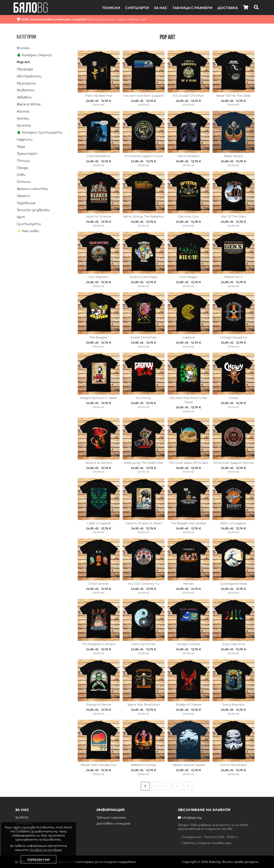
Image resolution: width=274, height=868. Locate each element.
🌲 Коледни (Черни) (34, 55)
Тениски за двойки (33, 210)
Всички (23, 48)
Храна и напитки (32, 189)
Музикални (27, 83)
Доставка (228, 8)
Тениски (111, 8)
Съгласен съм (39, 860)
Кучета (24, 125)
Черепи (24, 196)
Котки (23, 118)
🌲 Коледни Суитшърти (40, 132)
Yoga (21, 146)
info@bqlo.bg (190, 818)
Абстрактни (29, 76)
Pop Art (23, 62)
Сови (21, 175)
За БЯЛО (22, 817)
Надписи (25, 139)
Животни (26, 90)
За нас (161, 8)
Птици (23, 161)
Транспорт (27, 154)
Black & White (29, 104)
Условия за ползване (46, 850)
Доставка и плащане (113, 823)
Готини (24, 182)
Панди (23, 168)
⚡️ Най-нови (28, 231)
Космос (23, 111)
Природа (25, 69)
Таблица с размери (192, 8)
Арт (21, 217)
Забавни (24, 97)
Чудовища (26, 203)
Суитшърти (137, 8)
